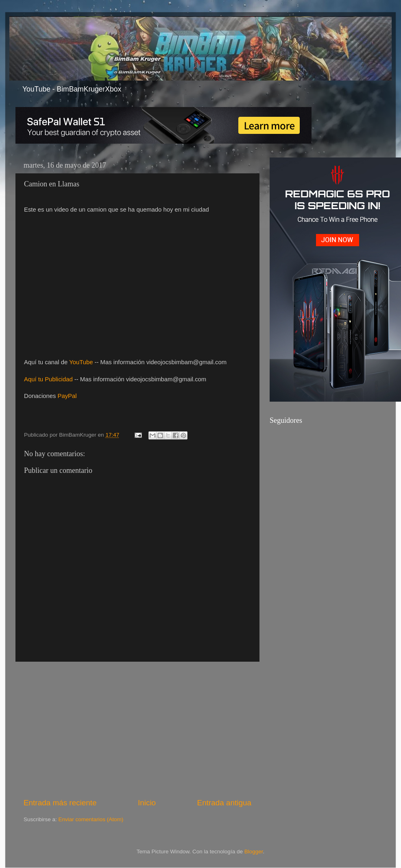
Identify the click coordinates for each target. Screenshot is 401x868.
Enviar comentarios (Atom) (91, 819)
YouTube (81, 362)
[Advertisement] (137, 730)
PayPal (67, 396)
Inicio (147, 803)
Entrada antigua (224, 803)
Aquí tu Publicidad (48, 379)
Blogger (254, 852)
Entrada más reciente (60, 803)
